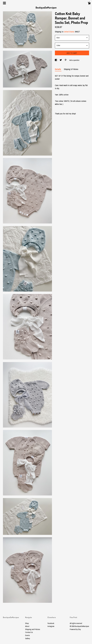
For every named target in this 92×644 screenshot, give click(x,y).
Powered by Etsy (75, 629)
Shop (27, 623)
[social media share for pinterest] (66, 60)
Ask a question (74, 60)
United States (69, 32)
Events (27, 635)
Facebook (51, 623)
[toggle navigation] (4, 3)
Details (58, 69)
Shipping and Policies (33, 629)
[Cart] (89, 4)
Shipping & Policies (71, 69)
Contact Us (29, 632)
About (27, 626)
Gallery (28, 638)
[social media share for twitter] (61, 60)
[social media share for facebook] (56, 60)
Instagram (51, 626)
